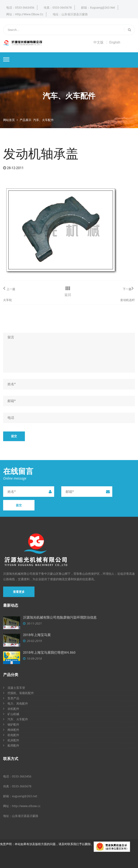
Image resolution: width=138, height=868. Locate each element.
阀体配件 (11, 730)
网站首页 (9, 120)
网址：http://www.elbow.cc (25, 14)
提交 (14, 436)
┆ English (113, 42)
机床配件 (11, 740)
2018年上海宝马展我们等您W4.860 (49, 653)
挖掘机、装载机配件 (19, 693)
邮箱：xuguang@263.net (98, 8)
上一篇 (9, 288)
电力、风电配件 (16, 703)
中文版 (98, 42)
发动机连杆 (128, 300)
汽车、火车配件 (43, 120)
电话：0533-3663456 (20, 8)
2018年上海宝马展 (37, 635)
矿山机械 (11, 714)
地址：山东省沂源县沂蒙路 (70, 14)
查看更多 (19, 592)
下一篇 (128, 288)
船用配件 (11, 745)
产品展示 (26, 120)
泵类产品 (11, 698)
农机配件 (11, 709)
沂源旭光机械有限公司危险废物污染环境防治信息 (60, 617)
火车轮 (8, 300)
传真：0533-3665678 (58, 8)
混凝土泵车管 (14, 688)
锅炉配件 (11, 724)
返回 (68, 295)
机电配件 (11, 735)
